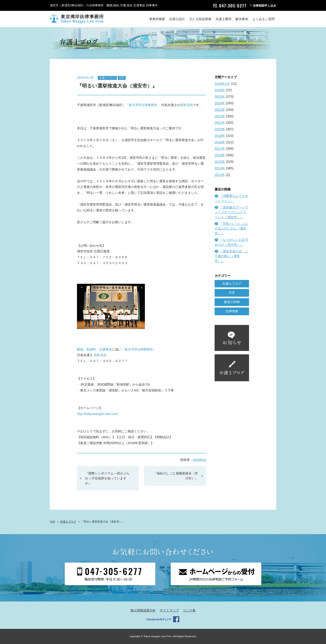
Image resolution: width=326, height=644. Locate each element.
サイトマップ (169, 610)
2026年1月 (222, 84)
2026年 (220, 90)
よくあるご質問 (264, 19)
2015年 (220, 162)
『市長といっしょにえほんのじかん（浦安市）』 (231, 228)
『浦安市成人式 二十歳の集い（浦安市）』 (231, 256)
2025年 (220, 97)
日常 (122, 78)
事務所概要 (157, 19)
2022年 (220, 116)
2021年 (220, 123)
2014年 (220, 168)
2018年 (220, 142)
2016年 (220, 155)
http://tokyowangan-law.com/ (98, 414)
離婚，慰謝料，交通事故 (94, 349)
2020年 (220, 129)
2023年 (220, 110)
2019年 (220, 136)
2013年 (220, 175)
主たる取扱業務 (200, 19)
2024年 (220, 103)
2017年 (220, 149)
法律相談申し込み (264, 6)
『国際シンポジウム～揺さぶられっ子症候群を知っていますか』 (107, 478)
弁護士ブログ (107, 78)
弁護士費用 (223, 19)
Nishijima (199, 460)
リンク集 (189, 610)
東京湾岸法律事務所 (143, 105)
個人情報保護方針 (143, 610)
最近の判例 (232, 302)
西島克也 (187, 105)
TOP (52, 522)
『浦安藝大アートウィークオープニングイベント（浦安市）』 (231, 212)
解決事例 (242, 19)
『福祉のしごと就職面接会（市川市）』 (176, 476)
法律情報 (232, 311)
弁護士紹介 (177, 19)
